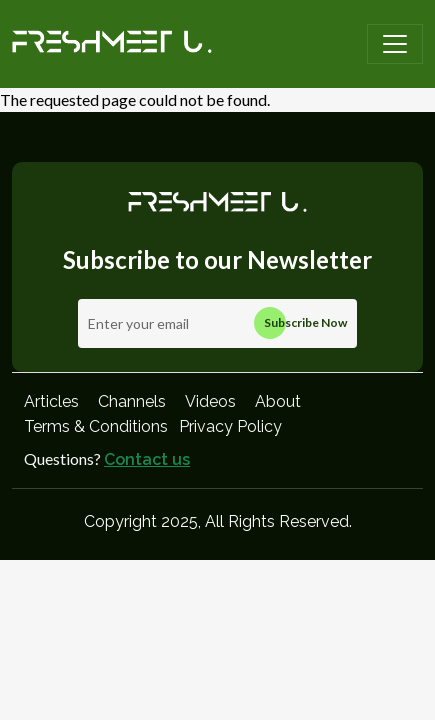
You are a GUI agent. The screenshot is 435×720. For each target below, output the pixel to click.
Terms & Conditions (96, 426)
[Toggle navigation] (395, 44)
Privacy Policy (230, 426)
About (278, 401)
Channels (132, 401)
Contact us (147, 459)
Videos (210, 401)
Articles (51, 401)
